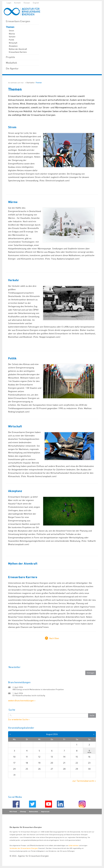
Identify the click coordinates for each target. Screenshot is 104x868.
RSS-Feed (13, 812)
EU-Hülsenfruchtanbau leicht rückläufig (29, 695)
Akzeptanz (13, 46)
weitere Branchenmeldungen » (22, 700)
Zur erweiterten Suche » (19, 719)
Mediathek (11, 63)
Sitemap (23, 812)
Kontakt (17, 3)
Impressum (45, 812)
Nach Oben (54, 638)
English (36, 3)
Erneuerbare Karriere (18, 52)
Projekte (10, 57)
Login (9, 3)
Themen (10, 27)
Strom (11, 31)
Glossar (27, 3)
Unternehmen (74, 845)
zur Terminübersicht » (84, 781)
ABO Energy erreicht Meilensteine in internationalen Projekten (38, 689)
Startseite (30, 83)
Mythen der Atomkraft (18, 49)
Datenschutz (34, 812)
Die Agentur (12, 68)
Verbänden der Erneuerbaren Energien (24, 848)
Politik (11, 40)
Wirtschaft (13, 43)
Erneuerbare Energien (18, 21)
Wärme (12, 34)
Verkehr (12, 37)
